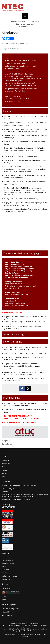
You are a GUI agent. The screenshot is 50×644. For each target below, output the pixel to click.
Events (7, 111)
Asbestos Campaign (14, 334)
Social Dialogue (8, 612)
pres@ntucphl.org (28, 24)
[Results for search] (25, 53)
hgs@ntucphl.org (25, 26)
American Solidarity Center (10, 609)
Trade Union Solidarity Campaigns (22, 253)
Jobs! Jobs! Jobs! (12, 398)
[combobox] (25, 49)
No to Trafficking (13, 342)
